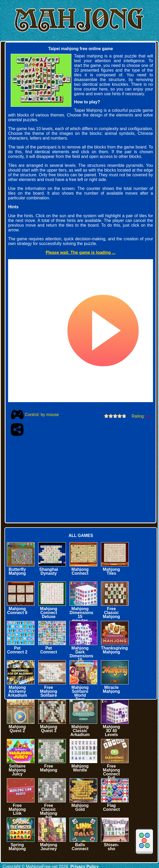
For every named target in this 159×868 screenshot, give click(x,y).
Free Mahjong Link (17, 809)
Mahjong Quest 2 (17, 729)
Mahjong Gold (80, 807)
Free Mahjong (49, 768)
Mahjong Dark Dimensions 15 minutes (81, 656)
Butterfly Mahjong (17, 571)
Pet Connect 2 (17, 650)
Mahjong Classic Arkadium (80, 731)
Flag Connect (111, 807)
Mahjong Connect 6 (17, 611)
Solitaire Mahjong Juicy (17, 770)
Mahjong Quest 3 (49, 729)
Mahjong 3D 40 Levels (111, 731)
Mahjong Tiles (111, 571)
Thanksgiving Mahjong (114, 650)
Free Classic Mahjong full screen (49, 813)
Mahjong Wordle (80, 768)
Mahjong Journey (49, 847)
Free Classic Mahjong (111, 613)
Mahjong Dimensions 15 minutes (81, 615)
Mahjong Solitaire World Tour (80, 693)
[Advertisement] (68, 478)
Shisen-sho (111, 847)
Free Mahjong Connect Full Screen (111, 774)
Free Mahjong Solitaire (49, 691)
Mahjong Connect (80, 571)
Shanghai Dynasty (49, 571)
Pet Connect (49, 650)
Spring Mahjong (17, 847)
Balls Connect (80, 847)
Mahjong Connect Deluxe (49, 613)
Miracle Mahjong (111, 689)
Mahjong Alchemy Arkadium (17, 691)
